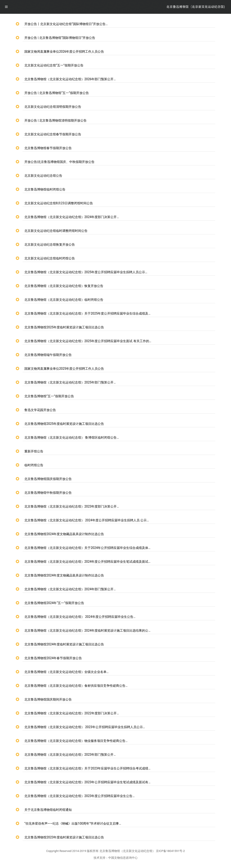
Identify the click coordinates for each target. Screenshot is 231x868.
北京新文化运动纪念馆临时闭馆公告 (50, 258)
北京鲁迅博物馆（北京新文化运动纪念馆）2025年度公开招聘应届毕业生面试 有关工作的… (88, 341)
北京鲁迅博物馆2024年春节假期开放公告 (53, 658)
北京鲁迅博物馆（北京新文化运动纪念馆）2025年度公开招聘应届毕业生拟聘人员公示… (86, 272)
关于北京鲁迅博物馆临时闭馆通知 (48, 810)
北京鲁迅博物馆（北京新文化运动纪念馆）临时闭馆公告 (64, 300)
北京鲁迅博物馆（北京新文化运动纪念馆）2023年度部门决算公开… (72, 506)
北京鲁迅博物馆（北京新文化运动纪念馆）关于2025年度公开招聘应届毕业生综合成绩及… (87, 313)
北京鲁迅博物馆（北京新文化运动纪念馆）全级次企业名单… (66, 672)
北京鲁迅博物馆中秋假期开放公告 (48, 493)
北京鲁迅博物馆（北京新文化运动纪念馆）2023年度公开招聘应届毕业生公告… (80, 796)
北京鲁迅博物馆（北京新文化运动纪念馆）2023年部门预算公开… (70, 755)
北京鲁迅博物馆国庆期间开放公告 (48, 699)
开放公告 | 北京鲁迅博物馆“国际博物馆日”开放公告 (60, 38)
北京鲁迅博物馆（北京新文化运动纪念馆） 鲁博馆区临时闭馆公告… (72, 438)
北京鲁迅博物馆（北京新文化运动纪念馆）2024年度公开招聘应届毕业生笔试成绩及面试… (87, 562)
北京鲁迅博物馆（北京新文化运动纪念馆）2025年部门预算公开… (70, 382)
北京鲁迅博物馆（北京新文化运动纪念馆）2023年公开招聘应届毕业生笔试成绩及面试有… (87, 782)
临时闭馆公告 (34, 465)
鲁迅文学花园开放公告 (40, 410)
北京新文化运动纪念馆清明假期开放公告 (53, 107)
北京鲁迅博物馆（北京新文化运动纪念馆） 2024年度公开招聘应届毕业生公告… (80, 617)
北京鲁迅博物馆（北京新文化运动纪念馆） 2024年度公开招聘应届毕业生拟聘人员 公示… (87, 520)
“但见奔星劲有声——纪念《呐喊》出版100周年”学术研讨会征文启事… (73, 823)
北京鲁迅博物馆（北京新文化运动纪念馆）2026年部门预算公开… (70, 79)
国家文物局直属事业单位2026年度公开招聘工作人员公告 (64, 52)
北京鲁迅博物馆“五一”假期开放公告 (49, 396)
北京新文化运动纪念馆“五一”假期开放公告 (54, 65)
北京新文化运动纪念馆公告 (43, 176)
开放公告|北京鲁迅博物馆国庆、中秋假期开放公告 (59, 162)
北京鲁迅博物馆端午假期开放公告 (48, 355)
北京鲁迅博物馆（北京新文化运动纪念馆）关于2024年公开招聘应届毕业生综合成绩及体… (87, 548)
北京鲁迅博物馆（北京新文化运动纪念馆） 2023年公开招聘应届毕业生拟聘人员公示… (85, 727)
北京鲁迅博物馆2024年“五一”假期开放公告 (54, 603)
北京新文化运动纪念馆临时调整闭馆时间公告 (56, 231)
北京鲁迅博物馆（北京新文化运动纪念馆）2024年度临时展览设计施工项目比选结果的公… (87, 630)
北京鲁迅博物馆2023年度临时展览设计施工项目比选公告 (64, 837)
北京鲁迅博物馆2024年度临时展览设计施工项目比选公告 (64, 644)
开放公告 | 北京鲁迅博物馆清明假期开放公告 (55, 120)
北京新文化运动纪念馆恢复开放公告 (50, 245)
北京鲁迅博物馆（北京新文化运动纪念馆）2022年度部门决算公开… (72, 713)
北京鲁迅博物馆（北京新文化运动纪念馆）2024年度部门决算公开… (72, 217)
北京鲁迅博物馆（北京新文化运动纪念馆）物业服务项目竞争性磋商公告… (76, 741)
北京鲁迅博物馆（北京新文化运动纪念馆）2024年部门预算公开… (70, 589)
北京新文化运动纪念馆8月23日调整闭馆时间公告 (59, 203)
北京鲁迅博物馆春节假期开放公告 (48, 148)
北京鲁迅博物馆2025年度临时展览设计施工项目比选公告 (64, 327)
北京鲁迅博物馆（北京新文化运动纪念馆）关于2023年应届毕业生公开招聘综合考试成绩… (87, 768)
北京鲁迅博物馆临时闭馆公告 (45, 189)
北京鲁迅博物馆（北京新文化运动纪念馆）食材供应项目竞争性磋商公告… (76, 686)
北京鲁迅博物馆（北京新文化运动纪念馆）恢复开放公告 (64, 286)
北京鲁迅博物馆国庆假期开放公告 (48, 479)
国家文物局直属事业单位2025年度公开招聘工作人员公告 (64, 369)
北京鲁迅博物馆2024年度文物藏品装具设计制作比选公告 (64, 534)
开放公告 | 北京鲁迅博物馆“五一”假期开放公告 (57, 93)
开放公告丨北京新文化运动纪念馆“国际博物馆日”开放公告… (66, 24)
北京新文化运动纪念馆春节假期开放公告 (53, 134)
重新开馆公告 (34, 451)
